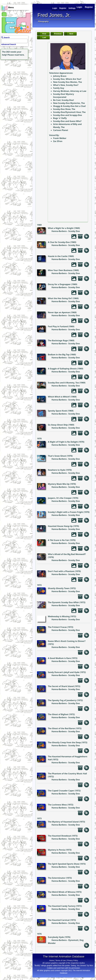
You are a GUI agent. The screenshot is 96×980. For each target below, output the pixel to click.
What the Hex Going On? (60, 298)
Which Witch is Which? (59, 397)
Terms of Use (60, 960)
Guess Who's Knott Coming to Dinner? (67, 641)
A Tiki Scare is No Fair (58, 540)
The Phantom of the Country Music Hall (67, 774)
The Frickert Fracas (57, 627)
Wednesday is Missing (59, 616)
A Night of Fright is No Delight (63, 442)
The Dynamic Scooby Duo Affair (63, 602)
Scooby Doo (74, 231)
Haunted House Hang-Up (60, 526)
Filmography (43, 21)
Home (52, 960)
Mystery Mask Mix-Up (59, 484)
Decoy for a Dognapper (59, 284)
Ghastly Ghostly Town (59, 588)
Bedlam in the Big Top (59, 355)
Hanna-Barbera (59, 231)
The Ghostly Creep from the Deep (64, 742)
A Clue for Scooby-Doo (59, 242)
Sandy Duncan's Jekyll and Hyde (64, 672)
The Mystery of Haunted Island (63, 822)
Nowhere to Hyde (57, 470)
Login (79, 7)
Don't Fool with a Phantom (61, 571)
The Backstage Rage (58, 341)
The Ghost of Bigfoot (58, 714)
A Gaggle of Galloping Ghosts (62, 369)
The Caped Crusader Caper (61, 791)
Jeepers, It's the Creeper (60, 498)
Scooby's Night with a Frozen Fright (65, 512)
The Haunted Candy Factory (62, 906)
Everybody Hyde (56, 937)
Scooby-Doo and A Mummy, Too (63, 383)
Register (89, 7)
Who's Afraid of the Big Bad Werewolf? (67, 554)
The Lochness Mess (57, 805)
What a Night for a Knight (61, 228)
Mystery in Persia (56, 850)
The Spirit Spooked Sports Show (64, 864)
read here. (19, 55)
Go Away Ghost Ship (58, 425)
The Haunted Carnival (59, 920)
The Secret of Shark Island (61, 686)
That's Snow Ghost (57, 456)
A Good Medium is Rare (59, 658)
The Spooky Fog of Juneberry (62, 700)
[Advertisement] (16, 76)
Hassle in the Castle (58, 256)
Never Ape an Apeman (59, 312)
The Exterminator (57, 878)
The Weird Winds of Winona (61, 892)
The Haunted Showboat (59, 836)
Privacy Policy (73, 960)
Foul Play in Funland (58, 326)
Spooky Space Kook (57, 411)
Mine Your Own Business (60, 270)
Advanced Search (9, 44)
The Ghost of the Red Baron (61, 728)
